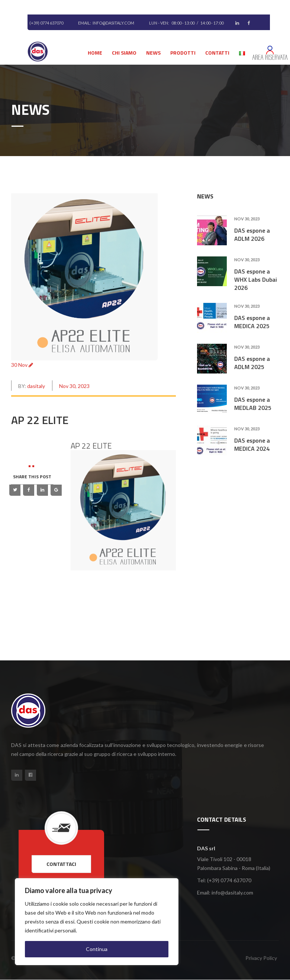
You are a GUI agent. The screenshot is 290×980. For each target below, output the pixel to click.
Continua (97, 949)
